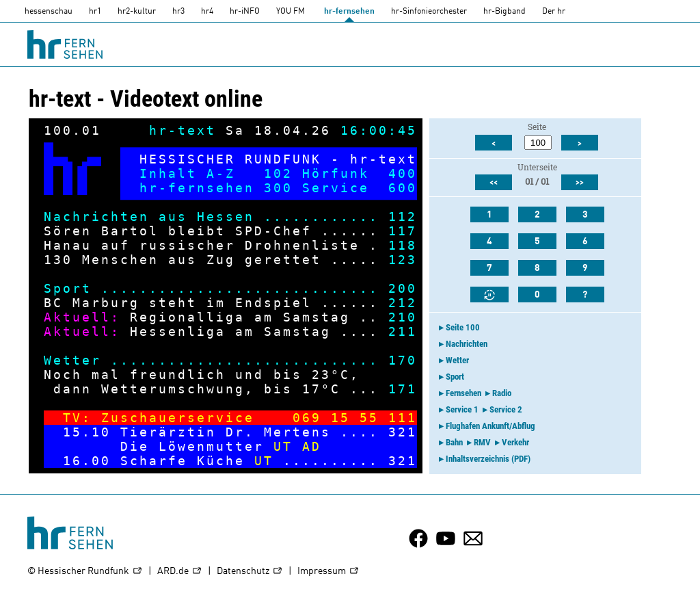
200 (403, 288)
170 (403, 360)
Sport (455, 377)
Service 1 (462, 409)
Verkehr (515, 442)
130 (58, 260)
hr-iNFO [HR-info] (245, 12)
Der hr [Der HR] (554, 12)
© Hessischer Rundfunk (85, 572)
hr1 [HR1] (95, 12)
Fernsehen (463, 393)
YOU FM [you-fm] (291, 12)
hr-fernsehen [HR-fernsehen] (349, 12)
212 (403, 303)
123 (403, 260)
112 (403, 217)
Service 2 (506, 409)
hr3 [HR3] (178, 12)
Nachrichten (467, 344)
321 (403, 432)
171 (403, 389)
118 (403, 245)
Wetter (457, 360)
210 (403, 317)
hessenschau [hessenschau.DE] (49, 12)
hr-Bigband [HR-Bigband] (504, 12)
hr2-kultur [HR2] (137, 12)
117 (403, 231)
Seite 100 (463, 327)
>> (580, 183)
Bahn (454, 442)
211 (403, 331)
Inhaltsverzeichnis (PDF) (488, 459)
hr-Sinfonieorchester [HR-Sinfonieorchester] (429, 12)
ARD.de (180, 572)
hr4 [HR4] (207, 12)
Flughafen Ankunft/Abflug (490, 426)
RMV (482, 442)
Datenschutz (250, 572)
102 (278, 173)
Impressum (328, 572)
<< (494, 183)
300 (278, 188)
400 (403, 173)
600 (403, 188)
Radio (502, 393)
